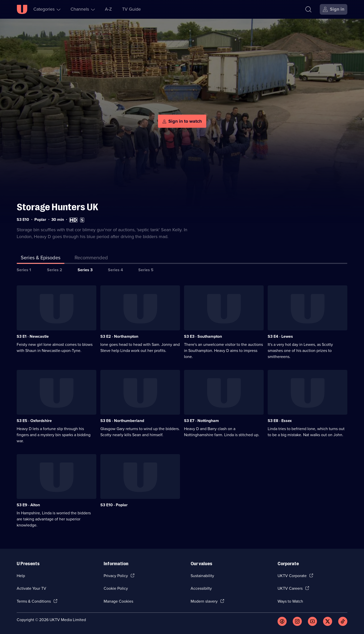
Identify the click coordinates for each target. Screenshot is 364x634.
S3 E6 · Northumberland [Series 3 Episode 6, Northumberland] (122, 421)
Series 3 (85, 270)
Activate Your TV (31, 588)
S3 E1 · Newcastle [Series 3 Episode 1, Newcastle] (33, 336)
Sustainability (202, 576)
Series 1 (24, 270)
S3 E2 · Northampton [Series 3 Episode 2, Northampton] (119, 336)
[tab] (91, 259)
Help (21, 576)
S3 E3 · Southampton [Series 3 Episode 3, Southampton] (203, 336)
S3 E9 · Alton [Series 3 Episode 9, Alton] (28, 505)
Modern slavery (204, 601)
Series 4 (116, 270)
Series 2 (55, 270)
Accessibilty (201, 588)
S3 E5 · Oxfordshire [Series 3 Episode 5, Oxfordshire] (34, 421)
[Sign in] (334, 9)
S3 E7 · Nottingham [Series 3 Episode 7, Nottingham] (201, 421)
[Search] (308, 9)
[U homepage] (22, 9)
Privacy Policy (116, 576)
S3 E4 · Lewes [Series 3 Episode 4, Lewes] (280, 336)
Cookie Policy (116, 588)
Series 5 (146, 270)
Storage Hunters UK (58, 207)
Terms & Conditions (34, 601)
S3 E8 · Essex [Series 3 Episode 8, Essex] (280, 421)
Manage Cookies (118, 601)
